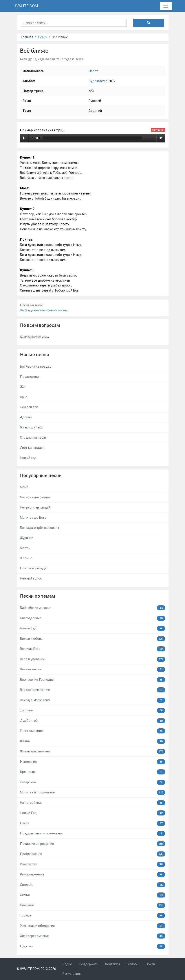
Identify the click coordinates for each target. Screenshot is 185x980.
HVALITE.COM (26, 6)
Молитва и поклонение (93, 792)
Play (24, 138)
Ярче (24, 397)
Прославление (93, 854)
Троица (93, 915)
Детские (93, 710)
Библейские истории (93, 608)
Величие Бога (93, 649)
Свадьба (93, 885)
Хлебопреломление (93, 936)
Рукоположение (93, 874)
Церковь (93, 946)
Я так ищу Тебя (32, 427)
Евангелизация (93, 731)
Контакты (112, 964)
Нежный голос (31, 578)
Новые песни (35, 355)
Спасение (93, 905)
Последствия (30, 377)
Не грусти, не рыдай (35, 507)
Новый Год (93, 813)
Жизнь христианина (93, 751)
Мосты (25, 548)
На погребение (93, 803)
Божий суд (93, 628)
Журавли (27, 538)
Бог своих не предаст (36, 367)
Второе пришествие (93, 690)
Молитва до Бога (33, 518)
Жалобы (133, 964)
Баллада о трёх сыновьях (39, 528)
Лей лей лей (29, 407)
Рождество (93, 864)
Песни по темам (38, 596)
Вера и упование (32, 310)
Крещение (93, 772)
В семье (26, 558)
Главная (27, 37)
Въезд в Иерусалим (93, 700)
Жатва (93, 741)
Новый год (28, 458)
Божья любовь (93, 639)
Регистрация (72, 974)
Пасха (93, 823)
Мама (24, 487)
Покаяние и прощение (93, 844)
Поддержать (89, 964)
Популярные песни (41, 475)
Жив (23, 387)
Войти (150, 964)
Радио (67, 964)
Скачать (158, 130)
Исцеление (93, 762)
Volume (160, 138)
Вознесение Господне (93, 680)
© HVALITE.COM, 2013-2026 (36, 969)
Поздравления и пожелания (93, 833)
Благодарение (93, 618)
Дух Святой (93, 721)
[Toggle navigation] (166, 6)
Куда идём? (98, 81)
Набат (93, 71)
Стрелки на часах (33, 438)
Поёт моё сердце (33, 568)
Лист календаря (32, 448)
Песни (43, 37)
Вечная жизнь (57, 310)
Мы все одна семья (35, 497)
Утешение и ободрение (93, 926)
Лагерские (93, 782)
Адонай (26, 417)
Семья (93, 895)
